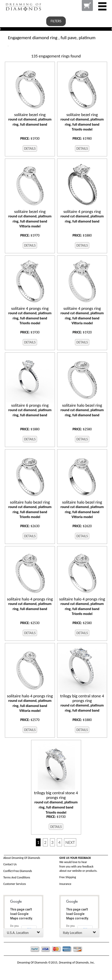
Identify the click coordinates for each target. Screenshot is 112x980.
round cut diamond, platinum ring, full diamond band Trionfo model (82, 122)
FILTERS (56, 21)
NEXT (70, 842)
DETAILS (30, 148)
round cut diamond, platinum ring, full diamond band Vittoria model (30, 219)
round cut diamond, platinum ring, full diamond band (30, 119)
